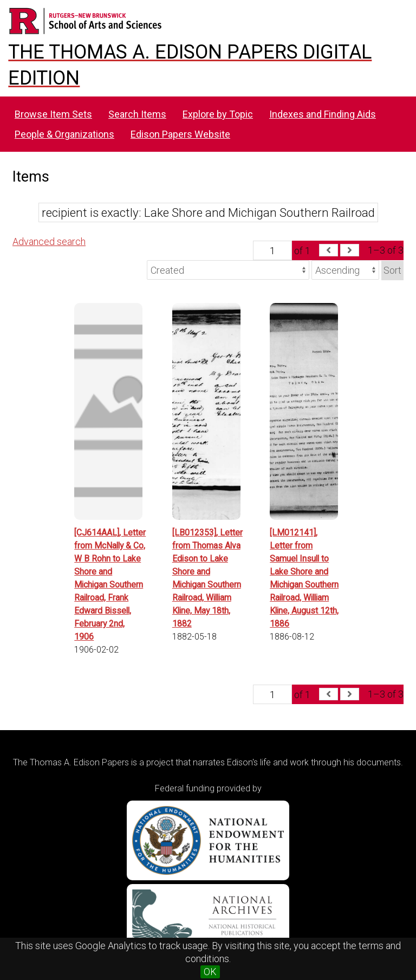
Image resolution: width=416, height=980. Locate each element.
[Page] (272, 250)
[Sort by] (228, 270)
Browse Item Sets (53, 114)
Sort (392, 270)
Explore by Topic (218, 114)
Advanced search (49, 241)
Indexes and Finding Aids (323, 114)
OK (210, 972)
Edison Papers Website (180, 134)
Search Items (137, 114)
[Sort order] (345, 270)
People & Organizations (64, 134)
